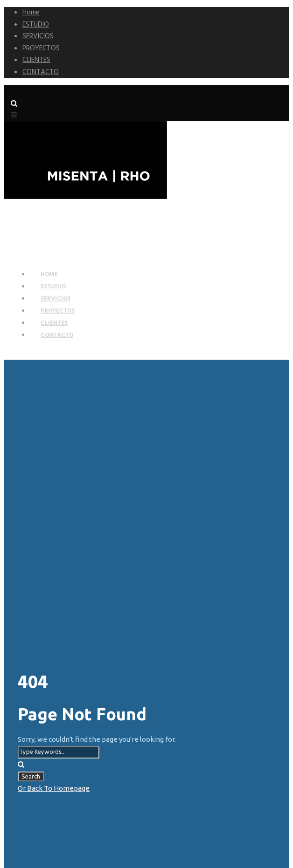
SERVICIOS (38, 36)
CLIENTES (36, 60)
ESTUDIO (36, 25)
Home (31, 13)
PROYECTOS (41, 48)
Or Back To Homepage (54, 788)
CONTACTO (41, 72)
